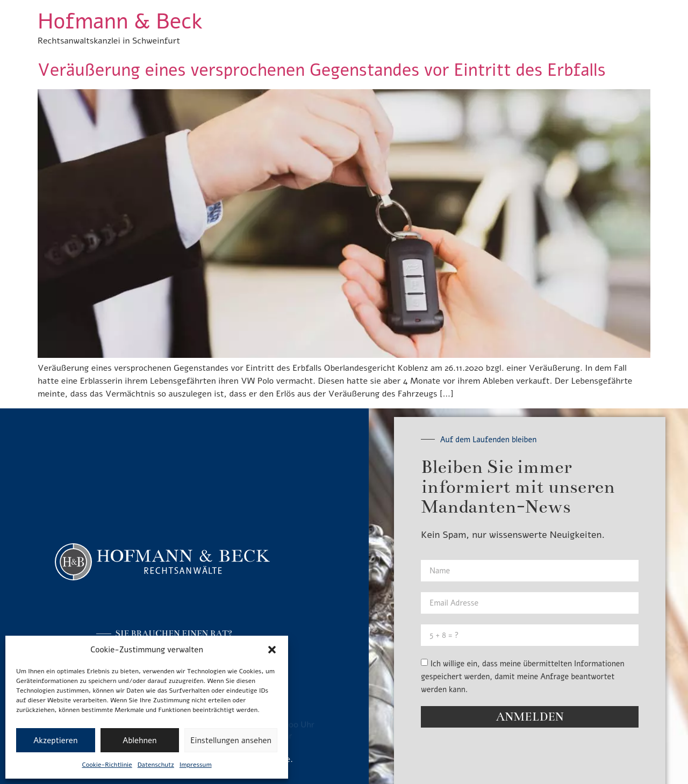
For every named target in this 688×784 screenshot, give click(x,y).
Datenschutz (156, 765)
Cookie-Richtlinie (107, 765)
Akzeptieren (55, 740)
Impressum (196, 765)
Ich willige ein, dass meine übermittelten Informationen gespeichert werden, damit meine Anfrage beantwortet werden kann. (522, 677)
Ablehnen (139, 740)
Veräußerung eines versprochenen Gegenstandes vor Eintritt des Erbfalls (322, 70)
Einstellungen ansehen (231, 740)
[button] (272, 650)
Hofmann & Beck (120, 21)
